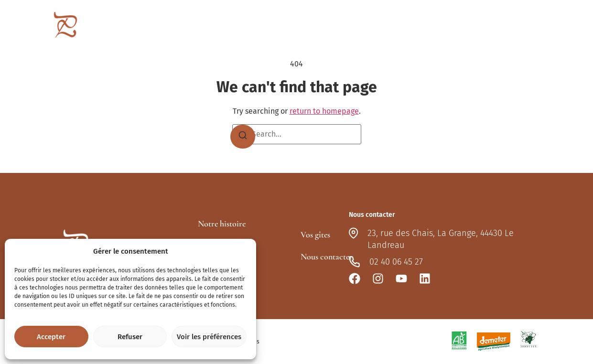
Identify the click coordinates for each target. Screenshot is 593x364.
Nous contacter (529, 27)
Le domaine (300, 27)
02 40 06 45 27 (396, 262)
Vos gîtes (420, 27)
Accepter (51, 337)
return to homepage (324, 111)
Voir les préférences (209, 337)
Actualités (473, 27)
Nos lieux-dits (363, 27)
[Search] (243, 137)
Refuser (130, 337)
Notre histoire (222, 224)
